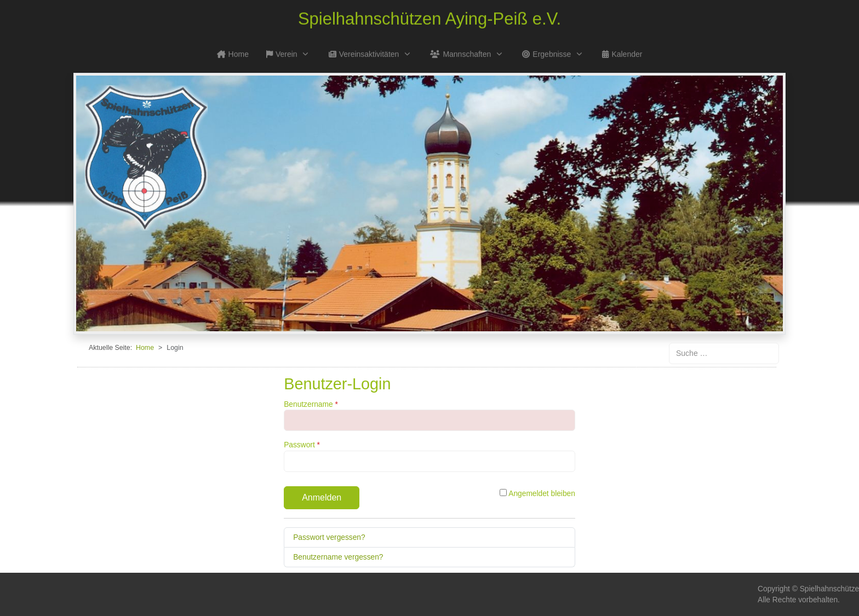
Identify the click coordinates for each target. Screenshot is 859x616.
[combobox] (724, 353)
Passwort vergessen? (329, 537)
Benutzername (311, 404)
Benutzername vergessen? (338, 557)
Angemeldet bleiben (537, 493)
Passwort (302, 445)
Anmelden (322, 497)
